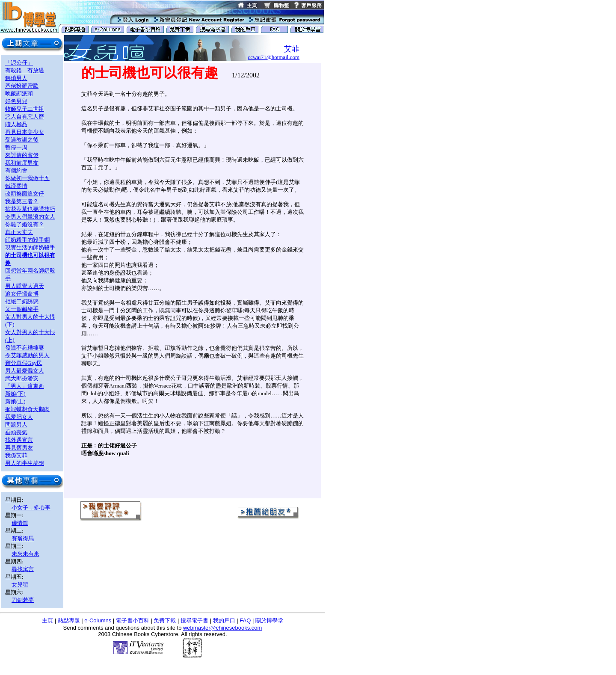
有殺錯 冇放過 (25, 70)
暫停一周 (16, 147)
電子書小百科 (133, 620)
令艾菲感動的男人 (27, 355)
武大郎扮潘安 (22, 378)
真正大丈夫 (19, 232)
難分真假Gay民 (24, 363)
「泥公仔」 (19, 63)
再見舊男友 (19, 448)
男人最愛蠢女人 (25, 371)
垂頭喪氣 (16, 432)
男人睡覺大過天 (25, 286)
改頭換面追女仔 (25, 194)
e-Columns (98, 620)
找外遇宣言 (19, 440)
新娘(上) (15, 401)
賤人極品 (16, 124)
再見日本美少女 (25, 132)
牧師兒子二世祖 (25, 109)
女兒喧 (20, 585)
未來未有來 (25, 554)
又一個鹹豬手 (22, 309)
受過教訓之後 (22, 140)
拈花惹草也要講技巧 (30, 209)
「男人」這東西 (25, 386)
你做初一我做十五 (27, 178)
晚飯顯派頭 (19, 93)
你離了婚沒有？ (25, 224)
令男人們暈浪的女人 (30, 217)
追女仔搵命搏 (22, 294)
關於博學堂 (269, 620)
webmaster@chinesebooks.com (222, 628)
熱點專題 (69, 620)
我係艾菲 (16, 455)
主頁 (47, 620)
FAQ (245, 620)
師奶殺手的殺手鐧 (27, 240)
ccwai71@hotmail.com (274, 57)
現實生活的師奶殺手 (30, 247)
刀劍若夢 (23, 600)
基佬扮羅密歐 (22, 86)
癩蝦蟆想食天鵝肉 (27, 409)
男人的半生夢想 (25, 463)
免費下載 (165, 620)
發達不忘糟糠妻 (25, 348)
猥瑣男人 (16, 78)
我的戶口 (224, 620)
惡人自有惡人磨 (25, 117)
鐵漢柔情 (16, 186)
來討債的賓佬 (22, 155)
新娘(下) (15, 394)
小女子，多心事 (31, 508)
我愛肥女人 (19, 417)
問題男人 (16, 425)
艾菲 (292, 49)
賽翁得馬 (23, 538)
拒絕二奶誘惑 (22, 301)
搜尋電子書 (194, 620)
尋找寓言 (23, 569)
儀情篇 (20, 523)
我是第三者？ (22, 201)
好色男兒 (16, 101)
